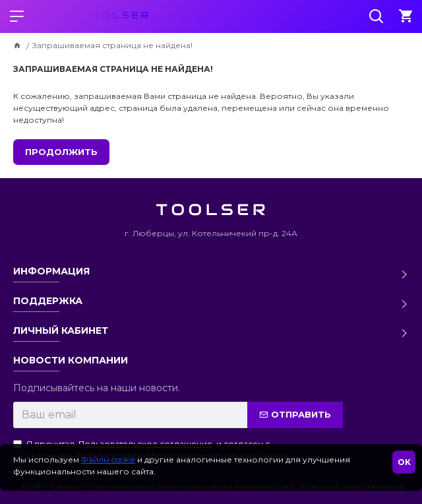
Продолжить (61, 152)
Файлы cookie (108, 459)
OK (404, 462)
